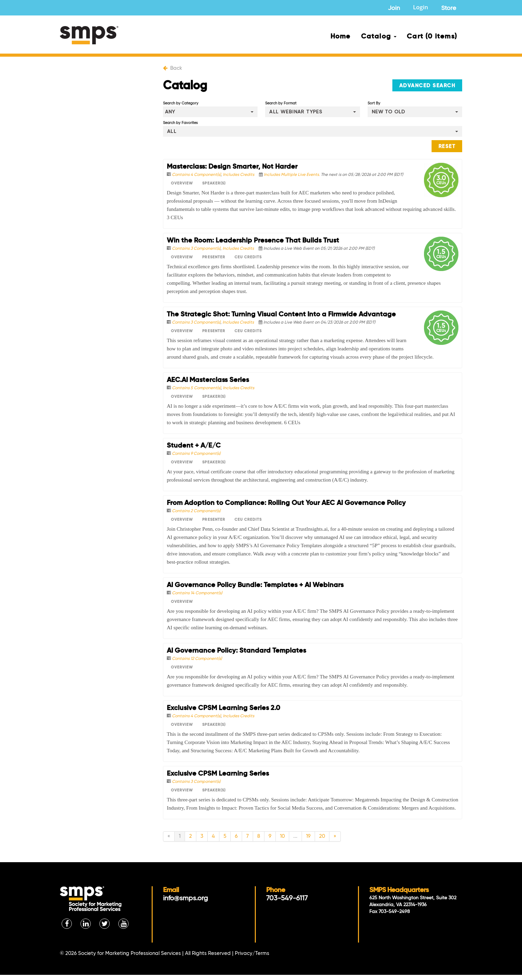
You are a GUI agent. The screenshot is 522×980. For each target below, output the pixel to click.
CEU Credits (248, 257)
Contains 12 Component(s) (197, 659)
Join (394, 8)
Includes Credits (238, 175)
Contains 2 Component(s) (196, 511)
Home (341, 37)
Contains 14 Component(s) (197, 593)
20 (322, 836)
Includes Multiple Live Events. (292, 175)
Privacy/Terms (252, 953)
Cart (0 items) (432, 37)
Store (449, 8)
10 (282, 836)
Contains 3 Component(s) (196, 249)
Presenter (214, 257)
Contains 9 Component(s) (196, 454)
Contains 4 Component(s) (196, 175)
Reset (447, 147)
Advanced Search (427, 86)
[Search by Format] (312, 112)
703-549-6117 (287, 899)
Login (421, 8)
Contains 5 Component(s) (196, 388)
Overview (182, 183)
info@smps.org (186, 899)
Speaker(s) (214, 183)
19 (308, 836)
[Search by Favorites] (313, 131)
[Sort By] (415, 112)
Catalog (379, 37)
